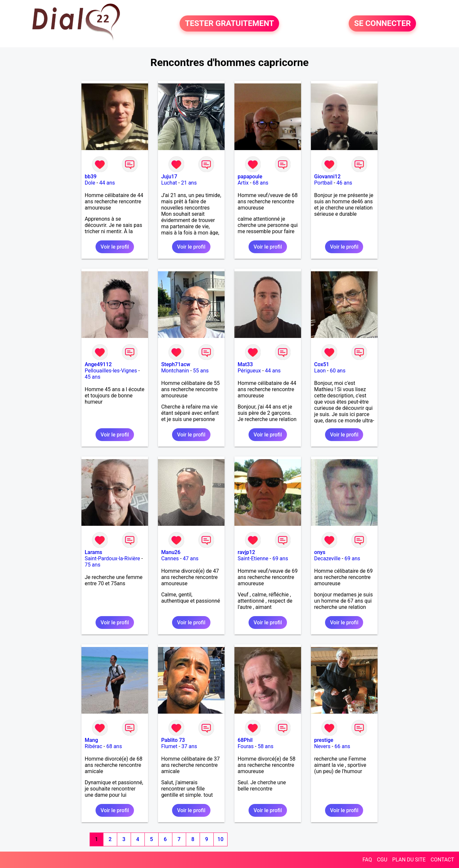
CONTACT (442, 860)
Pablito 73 (173, 740)
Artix (243, 183)
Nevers (322, 746)
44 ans (107, 183)
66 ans (342, 746)
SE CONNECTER (382, 24)
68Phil (245, 740)
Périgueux (249, 371)
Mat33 (245, 364)
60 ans (338, 371)
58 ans (266, 746)
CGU (382, 860)
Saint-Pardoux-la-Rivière (112, 558)
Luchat (169, 183)
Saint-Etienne (253, 558)
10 (220, 839)
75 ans (93, 565)
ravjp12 (246, 552)
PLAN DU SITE (409, 860)
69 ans (280, 558)
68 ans (261, 183)
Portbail (323, 183)
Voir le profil (115, 247)
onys (320, 552)
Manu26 (171, 552)
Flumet (169, 746)
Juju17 (169, 177)
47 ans (191, 558)
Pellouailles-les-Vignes (111, 371)
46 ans (344, 183)
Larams (93, 552)
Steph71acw (176, 364)
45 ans (93, 377)
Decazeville (327, 558)
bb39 (91, 177)
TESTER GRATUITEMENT (229, 24)
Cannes (170, 558)
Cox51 (322, 364)
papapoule (250, 177)
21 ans (189, 183)
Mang (91, 740)
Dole (90, 183)
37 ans (189, 746)
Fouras (246, 746)
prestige (324, 740)
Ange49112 (98, 364)
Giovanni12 (327, 177)
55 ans (201, 371)
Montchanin (175, 371)
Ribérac (93, 746)
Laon (320, 371)
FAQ (367, 860)
